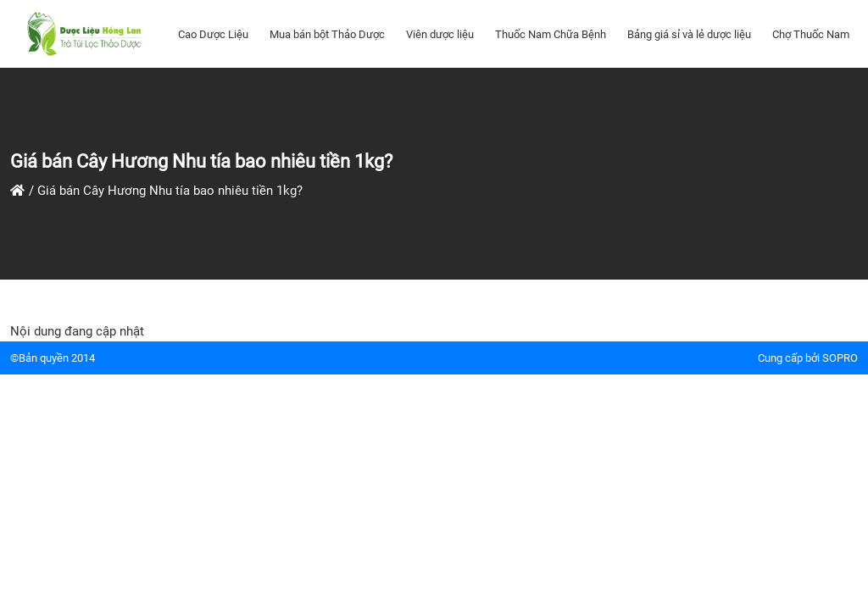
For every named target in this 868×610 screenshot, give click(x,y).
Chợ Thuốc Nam (811, 34)
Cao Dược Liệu (213, 34)
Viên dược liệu (440, 34)
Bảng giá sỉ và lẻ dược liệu (689, 34)
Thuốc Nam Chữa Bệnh (551, 34)
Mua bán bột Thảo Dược (327, 34)
